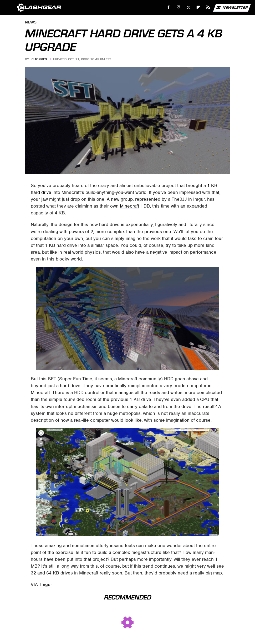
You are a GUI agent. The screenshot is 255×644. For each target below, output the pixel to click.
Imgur (46, 584)
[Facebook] (169, 8)
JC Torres (38, 59)
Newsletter (232, 8)
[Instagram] (179, 8)
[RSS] (208, 8)
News (31, 23)
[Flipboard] (198, 8)
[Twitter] (188, 8)
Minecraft (129, 206)
